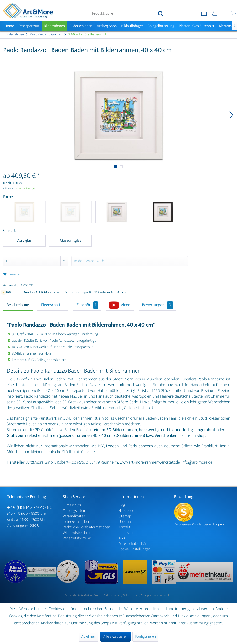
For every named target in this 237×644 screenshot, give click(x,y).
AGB (122, 538)
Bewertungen (158, 305)
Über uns (126, 522)
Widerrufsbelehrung (78, 533)
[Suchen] (161, 14)
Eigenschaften (53, 305)
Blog (122, 505)
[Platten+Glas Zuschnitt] (197, 26)
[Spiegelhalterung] (161, 26)
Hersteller (126, 511)
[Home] (9, 26)
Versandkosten (74, 516)
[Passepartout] (29, 26)
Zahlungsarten (74, 511)
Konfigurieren (145, 636)
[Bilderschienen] (81, 26)
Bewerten (12, 274)
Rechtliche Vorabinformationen (86, 527)
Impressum (127, 533)
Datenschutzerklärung (136, 544)
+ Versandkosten (25, 189)
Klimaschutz (72, 505)
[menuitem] (128, 14)
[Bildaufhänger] (132, 26)
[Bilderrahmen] (54, 26)
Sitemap (125, 516)
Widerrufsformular (77, 538)
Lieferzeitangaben (76, 522)
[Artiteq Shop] (107, 26)
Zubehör (87, 305)
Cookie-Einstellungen (134, 549)
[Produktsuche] (128, 14)
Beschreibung (18, 305)
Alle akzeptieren (116, 636)
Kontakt (125, 527)
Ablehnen (88, 636)
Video (125, 305)
